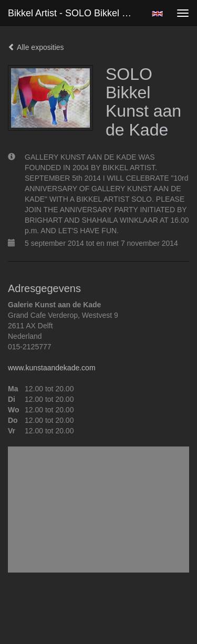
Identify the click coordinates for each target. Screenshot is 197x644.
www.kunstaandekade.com (52, 368)
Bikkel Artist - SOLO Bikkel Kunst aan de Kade (75, 13)
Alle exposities (36, 47)
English (157, 14)
